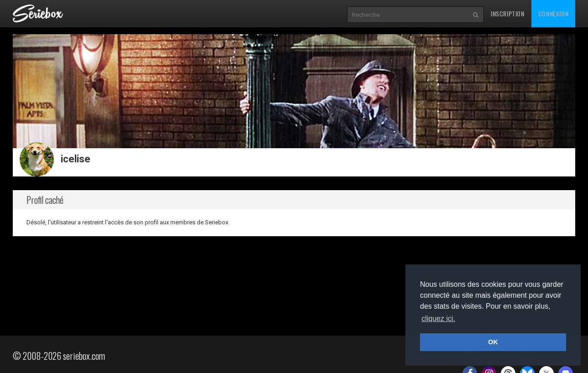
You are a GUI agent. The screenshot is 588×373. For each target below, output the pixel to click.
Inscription (508, 13)
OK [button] (493, 342)
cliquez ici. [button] (438, 319)
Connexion (553, 13)
